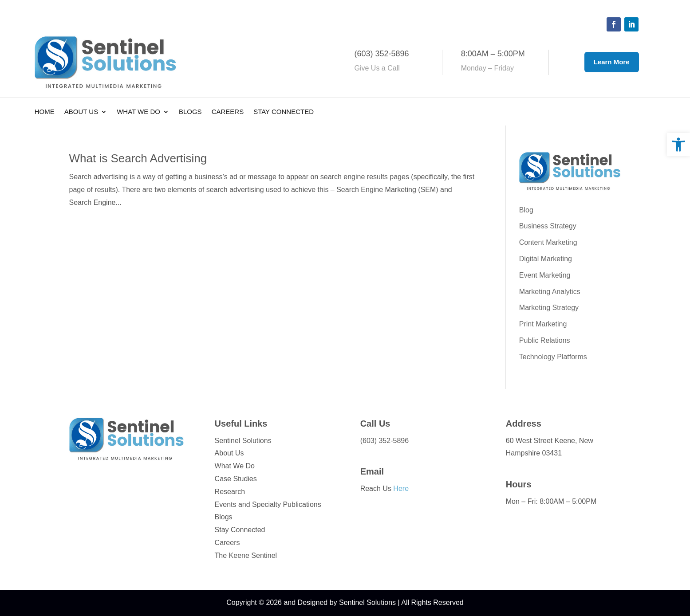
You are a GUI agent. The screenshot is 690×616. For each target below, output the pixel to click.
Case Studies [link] (236, 479)
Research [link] (230, 492)
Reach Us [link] (384, 488)
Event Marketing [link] (545, 275)
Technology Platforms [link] (553, 357)
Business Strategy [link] (548, 226)
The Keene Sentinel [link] (246, 555)
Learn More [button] (612, 62)
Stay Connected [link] (284, 112)
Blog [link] (526, 210)
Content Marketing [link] (548, 242)
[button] (614, 24)
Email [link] (372, 471)
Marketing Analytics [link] (550, 292)
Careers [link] (228, 112)
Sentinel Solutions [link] (243, 441)
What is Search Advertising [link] (138, 158)
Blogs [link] (190, 112)
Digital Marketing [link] (546, 259)
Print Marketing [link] (543, 324)
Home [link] (45, 112)
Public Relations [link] (545, 340)
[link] (678, 145)
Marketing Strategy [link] (549, 308)
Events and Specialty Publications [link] (268, 504)
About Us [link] (81, 112)
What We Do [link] (138, 112)
